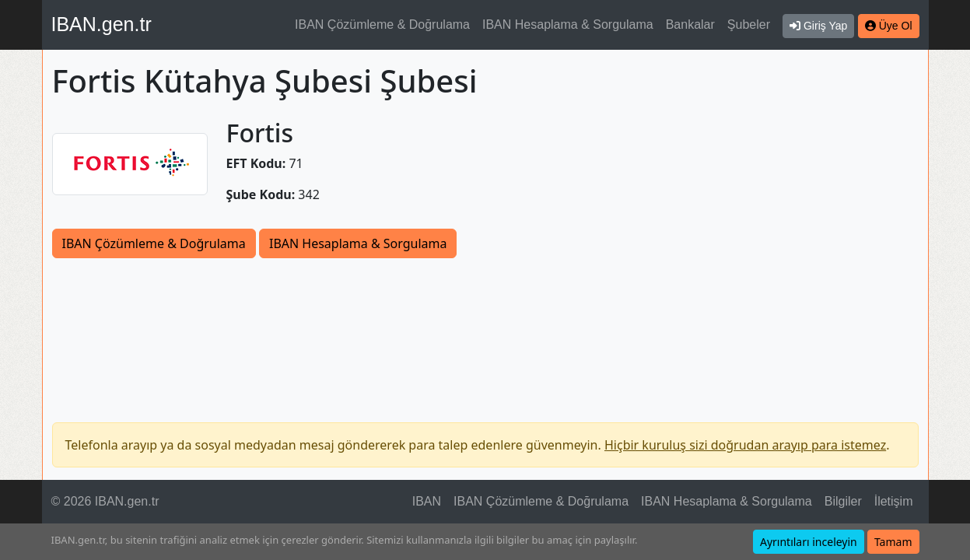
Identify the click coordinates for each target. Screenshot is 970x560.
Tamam (893, 542)
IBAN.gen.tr (102, 24)
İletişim (894, 501)
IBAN (427, 501)
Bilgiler (843, 501)
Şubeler (749, 24)
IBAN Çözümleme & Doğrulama (382, 24)
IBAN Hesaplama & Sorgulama (568, 24)
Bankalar (690, 24)
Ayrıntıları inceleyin (809, 542)
